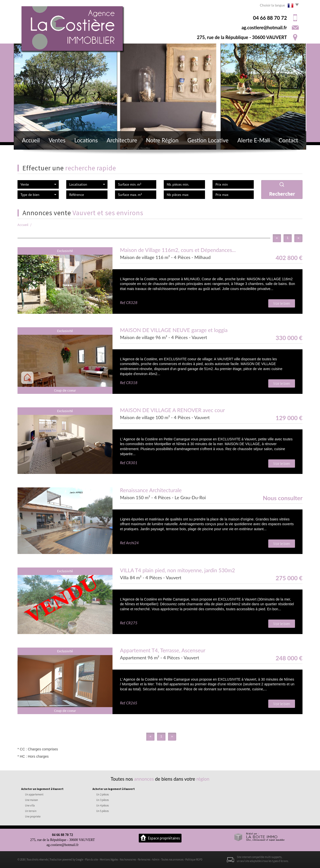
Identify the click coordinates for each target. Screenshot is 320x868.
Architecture (122, 140)
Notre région (162, 140)
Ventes (57, 140)
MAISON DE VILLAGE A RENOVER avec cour (172, 410)
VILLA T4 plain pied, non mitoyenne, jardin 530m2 (177, 570)
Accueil (31, 140)
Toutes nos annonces (172, 859)
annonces (144, 779)
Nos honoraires (128, 859)
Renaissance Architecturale (151, 490)
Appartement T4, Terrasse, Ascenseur (163, 650)
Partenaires (144, 859)
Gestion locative (208, 140)
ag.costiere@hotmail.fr (264, 28)
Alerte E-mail (254, 140)
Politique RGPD (194, 859)
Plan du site (91, 859)
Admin (156, 859)
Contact (288, 140)
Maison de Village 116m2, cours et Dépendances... (178, 250)
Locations (86, 140)
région (203, 779)
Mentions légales (109, 859)
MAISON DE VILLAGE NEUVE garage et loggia (174, 330)
